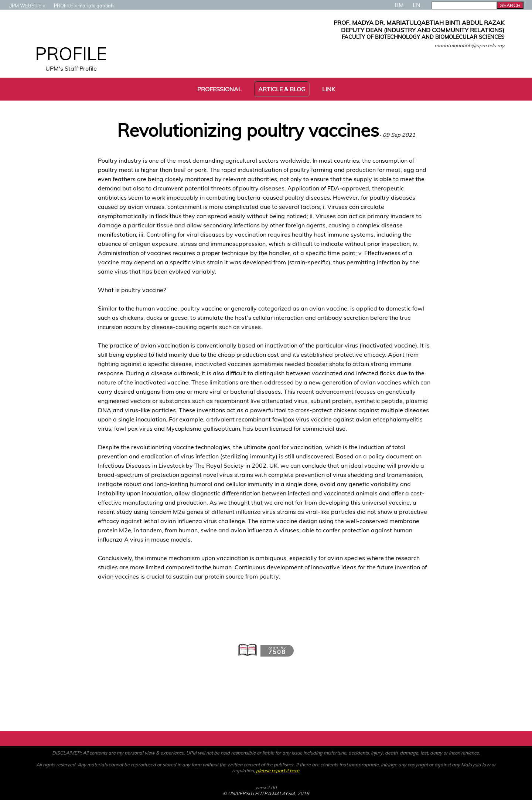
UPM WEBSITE (21, 6)
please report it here (278, 770)
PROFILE (60, 6)
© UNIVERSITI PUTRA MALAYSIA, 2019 (266, 793)
